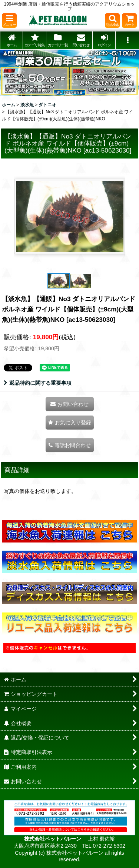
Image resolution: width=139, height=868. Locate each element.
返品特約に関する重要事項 (38, 383)
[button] (9, 21)
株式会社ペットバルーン (53, 839)
